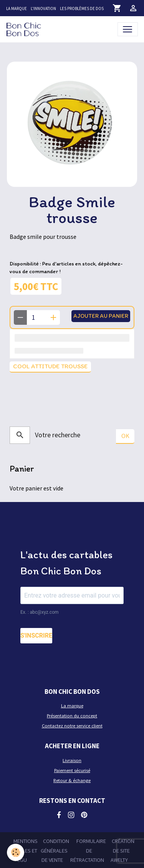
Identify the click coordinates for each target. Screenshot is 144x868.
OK (125, 436)
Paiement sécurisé (72, 770)
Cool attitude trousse (50, 366)
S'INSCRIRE (36, 635)
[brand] (25, 29)
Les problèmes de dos (82, 8)
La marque (17, 8)
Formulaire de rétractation (88, 850)
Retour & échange (72, 780)
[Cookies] (16, 852)
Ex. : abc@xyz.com (40, 612)
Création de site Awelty (122, 850)
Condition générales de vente (55, 850)
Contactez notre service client (72, 726)
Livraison (72, 760)
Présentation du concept (72, 716)
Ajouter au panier (101, 316)
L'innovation (43, 8)
